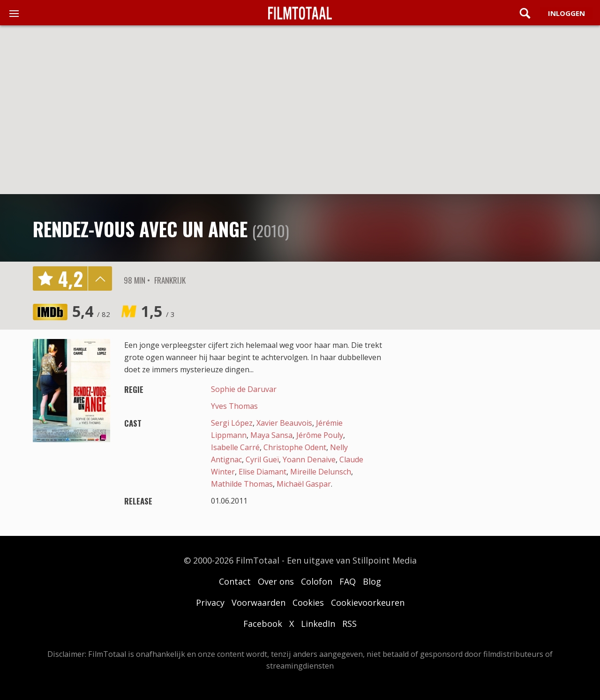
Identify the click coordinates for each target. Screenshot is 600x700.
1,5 (158, 311)
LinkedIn (318, 624)
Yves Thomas (234, 406)
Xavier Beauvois (284, 423)
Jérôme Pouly (320, 435)
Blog (372, 581)
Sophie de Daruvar (244, 389)
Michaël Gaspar (304, 484)
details (100, 278)
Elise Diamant (262, 472)
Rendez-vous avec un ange (140, 229)
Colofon (317, 581)
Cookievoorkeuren (368, 602)
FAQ (348, 581)
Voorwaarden (259, 602)
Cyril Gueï (262, 459)
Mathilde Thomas (242, 484)
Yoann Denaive (309, 459)
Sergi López (232, 423)
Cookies (308, 602)
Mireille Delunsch (321, 472)
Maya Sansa (271, 435)
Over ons (276, 581)
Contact (235, 581)
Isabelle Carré (235, 447)
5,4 (91, 311)
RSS (349, 624)
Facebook (263, 624)
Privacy (210, 602)
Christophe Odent (295, 447)
